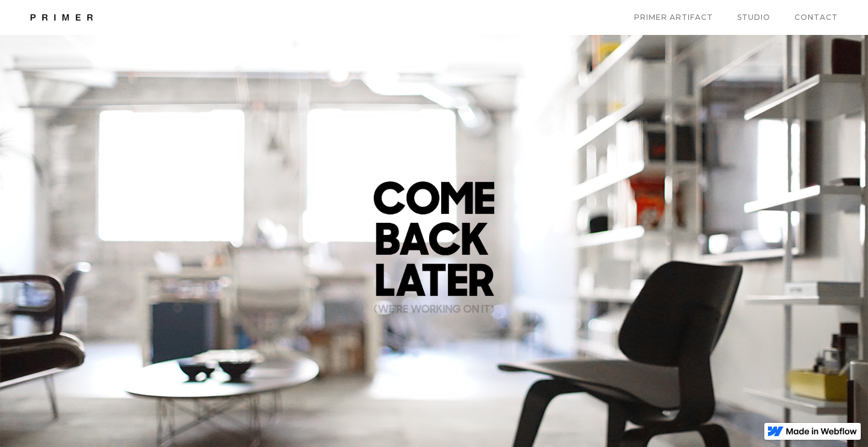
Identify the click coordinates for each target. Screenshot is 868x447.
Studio (754, 17)
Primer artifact (674, 17)
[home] (61, 17)
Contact (816, 17)
